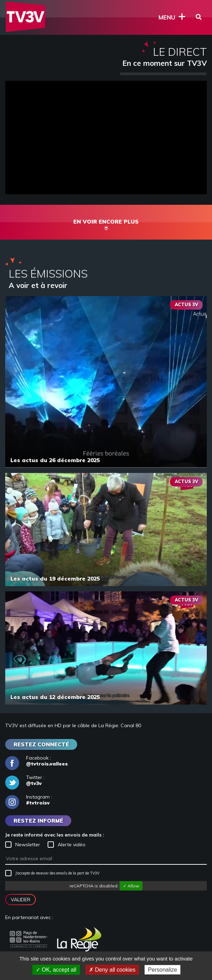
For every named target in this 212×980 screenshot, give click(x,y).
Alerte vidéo (67, 845)
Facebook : (36, 761)
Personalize (163, 970)
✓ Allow (131, 886)
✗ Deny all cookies (112, 970)
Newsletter (23, 845)
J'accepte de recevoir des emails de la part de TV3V (52, 873)
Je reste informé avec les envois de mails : (55, 835)
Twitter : (25, 780)
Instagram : (29, 800)
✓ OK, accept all (56, 970)
